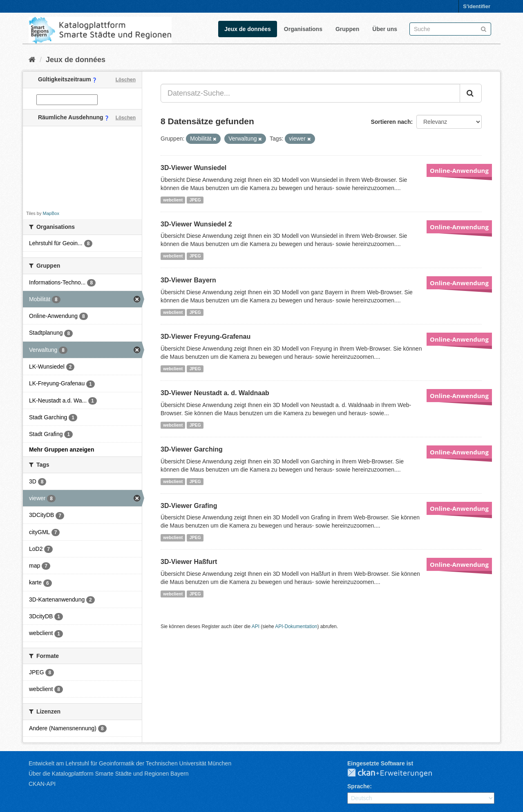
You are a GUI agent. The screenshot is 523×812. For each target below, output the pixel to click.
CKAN (396, 773)
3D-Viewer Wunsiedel (193, 168)
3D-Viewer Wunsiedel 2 (196, 224)
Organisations (303, 29)
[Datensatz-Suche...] (310, 93)
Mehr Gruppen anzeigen (61, 450)
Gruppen (347, 29)
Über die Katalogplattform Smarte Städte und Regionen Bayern (108, 774)
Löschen (126, 80)
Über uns (385, 29)
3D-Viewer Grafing (189, 506)
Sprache (359, 786)
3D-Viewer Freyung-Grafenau (206, 337)
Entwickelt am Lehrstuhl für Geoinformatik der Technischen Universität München (130, 763)
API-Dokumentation (296, 626)
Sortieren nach (391, 122)
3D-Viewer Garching (192, 449)
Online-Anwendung (459, 170)
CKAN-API (42, 784)
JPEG (195, 200)
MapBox (51, 213)
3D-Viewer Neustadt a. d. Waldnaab (215, 393)
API (256, 626)
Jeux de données (248, 29)
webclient (173, 200)
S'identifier (477, 6)
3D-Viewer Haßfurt (189, 562)
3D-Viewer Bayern (188, 280)
